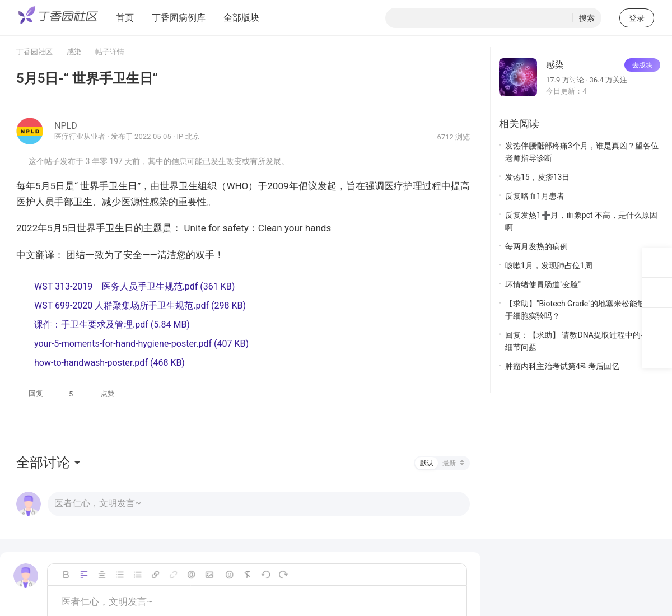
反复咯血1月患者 (535, 196)
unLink (174, 575)
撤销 (265, 575)
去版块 (642, 65)
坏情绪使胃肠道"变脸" (543, 284)
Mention (192, 575)
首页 (125, 18)
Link (156, 575)
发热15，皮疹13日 (537, 177)
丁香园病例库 (179, 18)
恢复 (283, 575)
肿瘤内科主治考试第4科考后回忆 (562, 366)
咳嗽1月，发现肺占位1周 (549, 265)
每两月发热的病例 (536, 246)
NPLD (66, 126)
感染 (74, 52)
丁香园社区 (34, 52)
